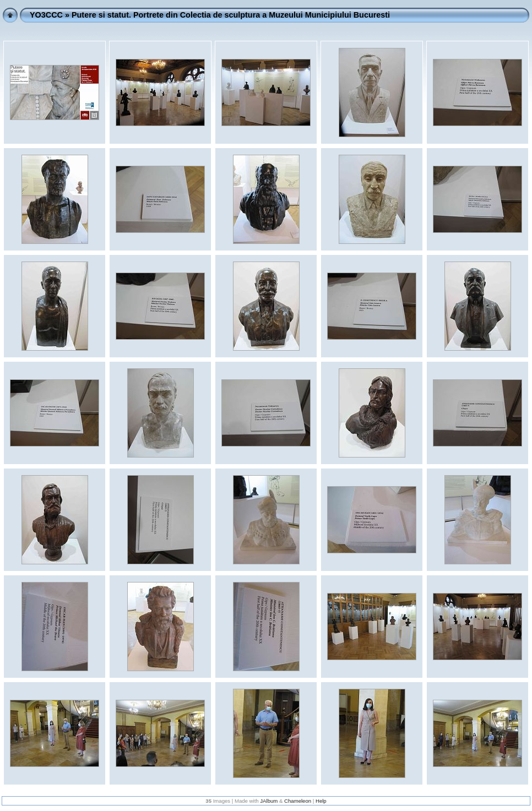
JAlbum (269, 801)
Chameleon (298, 801)
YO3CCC (46, 15)
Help (321, 801)
